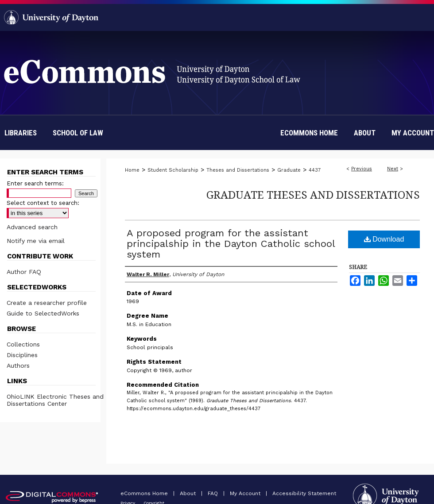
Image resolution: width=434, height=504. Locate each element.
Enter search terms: (35, 183)
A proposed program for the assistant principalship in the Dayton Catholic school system (231, 244)
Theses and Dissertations (238, 170)
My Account (246, 493)
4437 (315, 170)
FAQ (214, 493)
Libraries (21, 133)
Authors (18, 365)
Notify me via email (36, 241)
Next (393, 169)
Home (132, 170)
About (189, 493)
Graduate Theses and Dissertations (313, 194)
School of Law (78, 133)
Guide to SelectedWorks (43, 313)
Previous (362, 169)
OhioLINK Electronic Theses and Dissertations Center (55, 400)
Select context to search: (43, 203)
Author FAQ (24, 272)
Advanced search (32, 227)
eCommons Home (145, 493)
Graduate (289, 170)
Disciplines (22, 355)
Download (384, 239)
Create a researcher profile (47, 303)
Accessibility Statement (304, 493)
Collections (23, 344)
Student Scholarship (173, 170)
